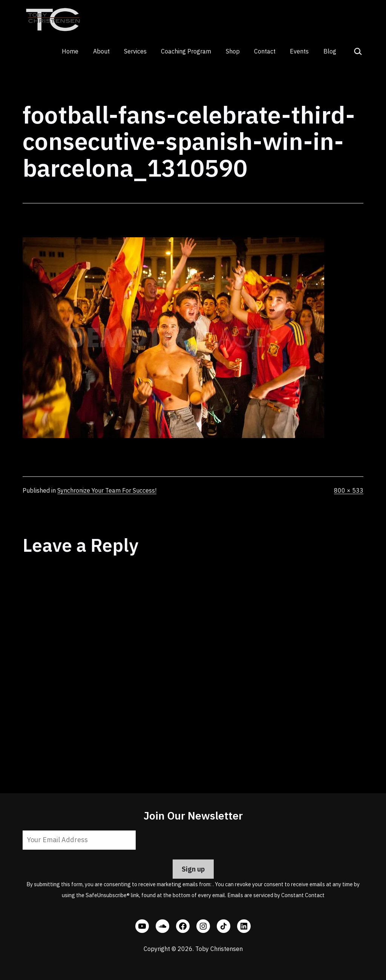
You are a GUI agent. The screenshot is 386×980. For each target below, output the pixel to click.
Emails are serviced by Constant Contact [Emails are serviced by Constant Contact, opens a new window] (276, 895)
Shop (233, 51)
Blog (330, 51)
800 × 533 (349, 490)
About (101, 51)
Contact (265, 51)
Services (135, 51)
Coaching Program (186, 51)
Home (70, 51)
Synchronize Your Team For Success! (107, 490)
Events (299, 51)
